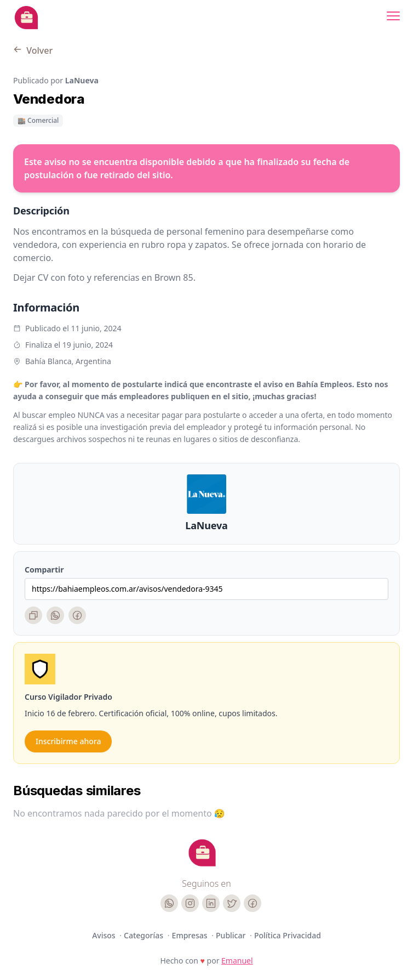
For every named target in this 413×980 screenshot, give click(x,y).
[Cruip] (202, 853)
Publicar (232, 935)
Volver (33, 50)
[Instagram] (190, 903)
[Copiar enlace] (33, 615)
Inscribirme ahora (68, 741)
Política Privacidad (288, 935)
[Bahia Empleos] (26, 18)
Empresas (191, 935)
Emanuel (237, 961)
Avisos (105, 935)
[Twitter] (232, 903)
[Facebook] (77, 615)
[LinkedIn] (211, 903)
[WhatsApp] (55, 615)
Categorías (145, 935)
